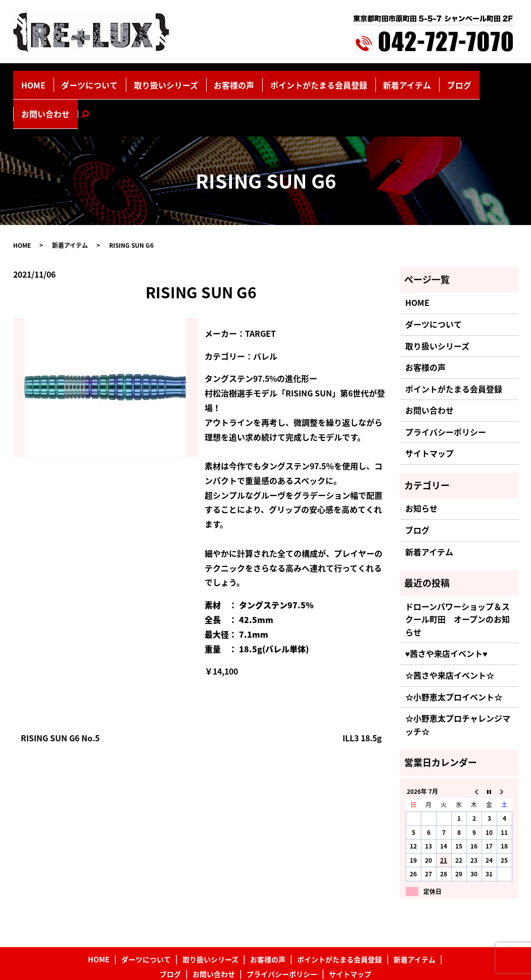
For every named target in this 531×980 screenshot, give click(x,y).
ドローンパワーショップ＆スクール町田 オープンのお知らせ (457, 578)
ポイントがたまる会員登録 (292, 79)
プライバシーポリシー (446, 391)
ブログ (406, 79)
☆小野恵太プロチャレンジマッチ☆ (458, 684)
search (487, 79)
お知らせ (421, 467)
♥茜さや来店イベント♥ (446, 612)
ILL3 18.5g (362, 696)
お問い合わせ (448, 79)
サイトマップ (429, 412)
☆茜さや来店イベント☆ (450, 634)
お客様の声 (221, 79)
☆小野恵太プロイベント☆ (454, 655)
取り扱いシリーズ (166, 79)
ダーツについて (103, 79)
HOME (57, 79)
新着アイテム (365, 79)
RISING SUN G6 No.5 (60, 696)
